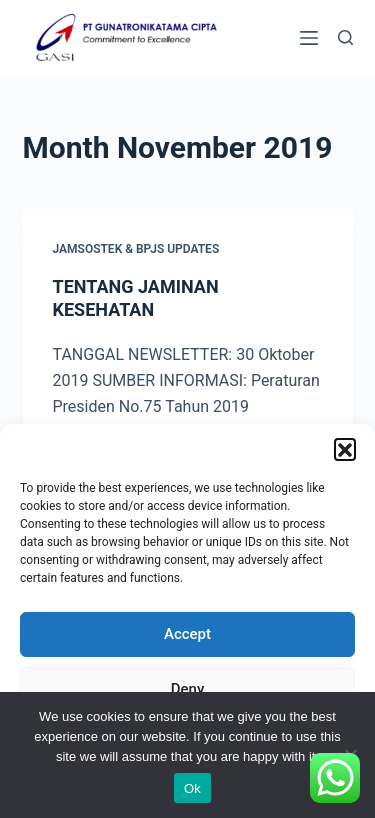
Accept (187, 634)
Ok (192, 788)
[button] (345, 449)
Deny (188, 689)
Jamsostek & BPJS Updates (136, 249)
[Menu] (309, 38)
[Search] (345, 37)
